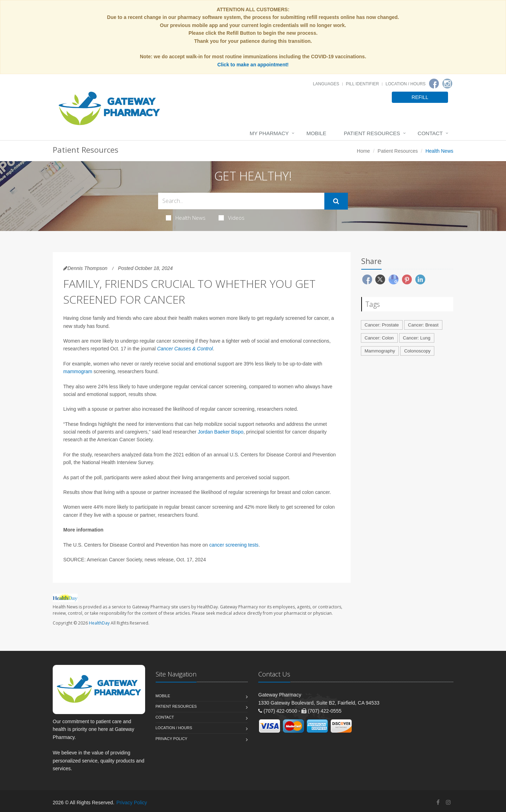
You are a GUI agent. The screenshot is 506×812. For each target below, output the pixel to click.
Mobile (316, 133)
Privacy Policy (172, 739)
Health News (186, 218)
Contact (430, 133)
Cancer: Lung (417, 338)
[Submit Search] (336, 201)
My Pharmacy (269, 133)
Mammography (380, 351)
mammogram (78, 371)
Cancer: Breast (423, 325)
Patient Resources (372, 133)
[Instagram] (447, 84)
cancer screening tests (234, 545)
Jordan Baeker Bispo (221, 432)
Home (364, 151)
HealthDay (99, 623)
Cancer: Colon (379, 338)
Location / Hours (406, 84)
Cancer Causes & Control (185, 349)
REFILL (420, 97)
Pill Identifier (362, 84)
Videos (232, 218)
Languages (326, 84)
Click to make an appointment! (253, 65)
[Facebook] (434, 84)
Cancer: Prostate (382, 325)
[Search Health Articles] (241, 201)
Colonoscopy (417, 351)
